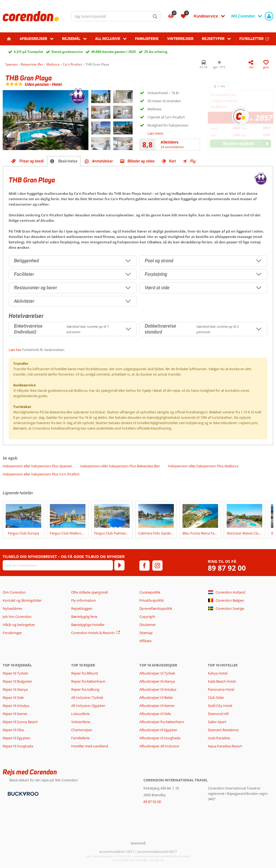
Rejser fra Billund (84, 673)
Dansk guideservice (67, 52)
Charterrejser (82, 730)
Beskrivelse (68, 161)
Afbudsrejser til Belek (156, 697)
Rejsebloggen (82, 608)
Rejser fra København (88, 681)
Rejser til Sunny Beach (20, 722)
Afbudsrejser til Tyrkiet (157, 673)
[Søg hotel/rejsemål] (116, 16)
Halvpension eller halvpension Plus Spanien (37, 466)
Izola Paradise (219, 738)
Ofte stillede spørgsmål (89, 592)
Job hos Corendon (17, 617)
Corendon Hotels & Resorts (93, 633)
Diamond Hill (218, 714)
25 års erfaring (156, 52)
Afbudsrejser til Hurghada (160, 738)
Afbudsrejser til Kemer (157, 706)
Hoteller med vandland (90, 746)
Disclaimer (148, 625)
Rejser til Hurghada (18, 746)
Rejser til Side (13, 697)
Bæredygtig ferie (84, 617)
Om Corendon (14, 592)
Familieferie (147, 39)
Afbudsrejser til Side (155, 714)
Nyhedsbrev (13, 608)
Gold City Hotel (220, 706)
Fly (193, 161)
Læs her (15, 350)
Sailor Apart (217, 722)
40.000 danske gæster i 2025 (113, 52)
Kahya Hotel (218, 673)
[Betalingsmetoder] (23, 793)
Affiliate (145, 641)
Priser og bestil (32, 161)
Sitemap (146, 633)
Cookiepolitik (150, 592)
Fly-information (84, 600)
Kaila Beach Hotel (222, 681)
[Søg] (155, 16)
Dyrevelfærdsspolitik (156, 608)
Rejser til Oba (13, 730)
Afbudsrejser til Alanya (157, 681)
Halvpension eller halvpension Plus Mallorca (203, 466)
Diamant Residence (223, 730)
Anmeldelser (102, 161)
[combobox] (116, 16)
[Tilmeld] (119, 565)
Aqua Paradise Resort (225, 746)
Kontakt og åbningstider (22, 600)
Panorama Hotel (221, 689)
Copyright (147, 617)
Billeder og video (141, 161)
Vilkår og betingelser (19, 625)
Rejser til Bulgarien (17, 681)
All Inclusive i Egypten (88, 706)
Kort (172, 161)
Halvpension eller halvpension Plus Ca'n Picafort (41, 474)
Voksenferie (81, 722)
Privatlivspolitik (152, 600)
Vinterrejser (180, 39)
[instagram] (157, 566)
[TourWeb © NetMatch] (138, 843)
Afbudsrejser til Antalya (158, 689)
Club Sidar (216, 697)
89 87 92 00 (227, 568)
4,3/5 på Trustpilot (28, 52)
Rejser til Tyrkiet (15, 673)
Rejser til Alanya (15, 689)
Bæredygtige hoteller (88, 625)
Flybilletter (251, 39)
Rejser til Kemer (15, 714)
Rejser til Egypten (16, 738)
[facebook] (144, 566)
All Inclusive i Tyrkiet (88, 697)
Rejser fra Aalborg (85, 689)
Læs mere (155, 133)
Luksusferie (80, 714)
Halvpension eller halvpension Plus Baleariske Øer (120, 466)
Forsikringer (12, 633)
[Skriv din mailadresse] (58, 565)
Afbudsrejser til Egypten (158, 730)
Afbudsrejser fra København (162, 722)
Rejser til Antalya (16, 706)
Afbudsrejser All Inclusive (159, 746)
